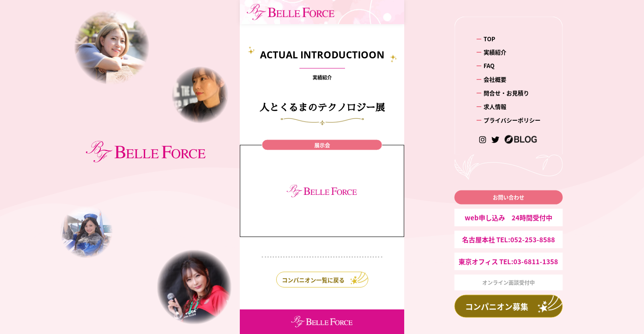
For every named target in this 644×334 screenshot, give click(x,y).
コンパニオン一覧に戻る (313, 280)
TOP (489, 38)
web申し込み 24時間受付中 (509, 217)
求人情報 (495, 106)
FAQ (489, 66)
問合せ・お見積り (506, 93)
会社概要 (495, 79)
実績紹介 (495, 52)
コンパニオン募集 (497, 306)
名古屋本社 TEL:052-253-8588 (509, 239)
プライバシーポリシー (512, 120)
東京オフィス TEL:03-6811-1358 (508, 261)
